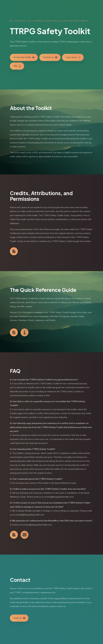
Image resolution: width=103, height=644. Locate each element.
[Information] (25, 333)
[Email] (25, 535)
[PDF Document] (14, 333)
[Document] (14, 252)
